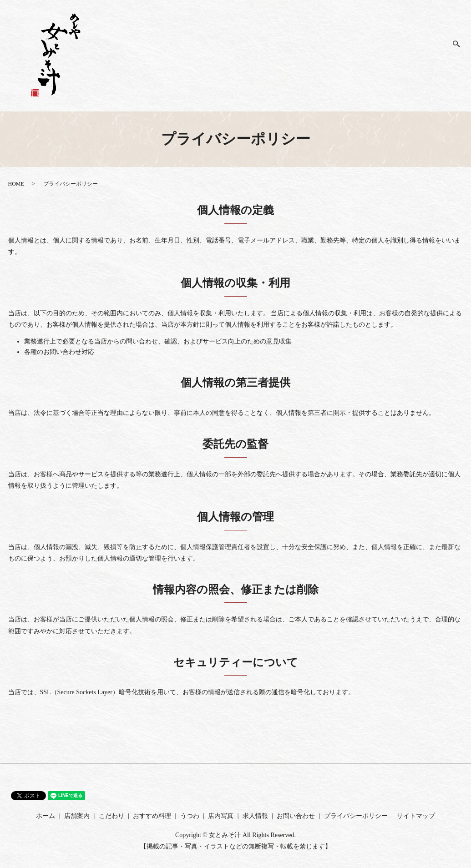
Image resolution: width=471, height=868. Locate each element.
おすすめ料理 (361, 58)
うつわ (400, 54)
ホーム (301, 51)
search (460, 48)
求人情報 (420, 44)
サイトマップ (416, 816)
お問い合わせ (439, 58)
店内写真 (380, 44)
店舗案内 (321, 44)
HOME (16, 184)
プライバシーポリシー (356, 816)
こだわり (341, 58)
